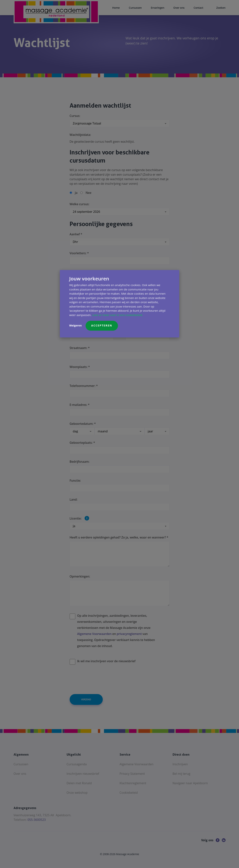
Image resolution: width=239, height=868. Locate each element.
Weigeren (76, 325)
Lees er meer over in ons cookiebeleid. (118, 315)
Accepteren (102, 325)
